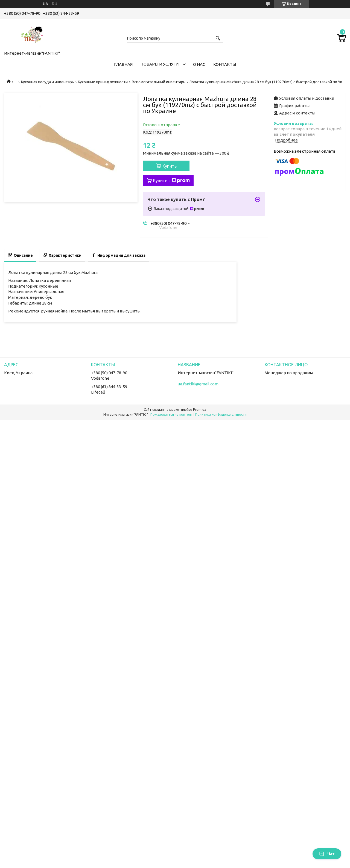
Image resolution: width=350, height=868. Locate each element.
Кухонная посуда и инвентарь (48, 82)
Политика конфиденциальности (221, 414)
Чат (327, 854)
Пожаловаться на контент (172, 414)
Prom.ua (200, 410)
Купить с (171, 181)
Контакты (225, 64)
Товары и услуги (160, 64)
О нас (199, 64)
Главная (123, 64)
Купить (170, 166)
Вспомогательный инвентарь (159, 82)
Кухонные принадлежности (103, 82)
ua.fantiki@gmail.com (198, 384)
